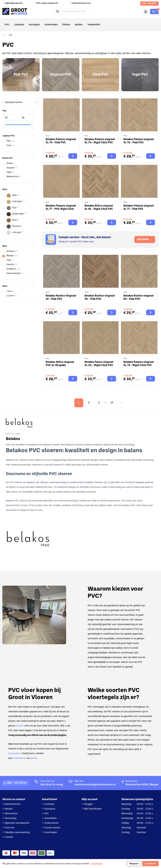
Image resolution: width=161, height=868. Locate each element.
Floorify (10, 260)
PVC (7, 23)
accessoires (14, 749)
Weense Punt (12, 173)
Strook (10, 159)
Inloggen (88, 800)
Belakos (10, 252)
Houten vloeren (52, 824)
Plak (8, 137)
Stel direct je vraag (52, 781)
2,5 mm (10, 292)
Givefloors (11, 265)
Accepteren (150, 864)
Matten (72, 23)
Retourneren (11, 810)
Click (9, 141)
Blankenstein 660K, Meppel (142, 781)
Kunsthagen (51, 828)
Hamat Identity (13, 269)
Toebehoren (88, 23)
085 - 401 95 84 (150, 4)
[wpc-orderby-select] (21, 98)
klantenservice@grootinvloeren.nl (95, 781)
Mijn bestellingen (93, 805)
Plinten (60, 23)
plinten (34, 754)
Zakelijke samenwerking (17, 828)
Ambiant (11, 247)
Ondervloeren (51, 819)
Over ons (9, 824)
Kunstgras (32, 23)
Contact (9, 833)
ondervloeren (20, 754)
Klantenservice (12, 800)
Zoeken (54, 11)
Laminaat (18, 23)
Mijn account (141, 11)
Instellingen (97, 864)
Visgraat (10, 164)
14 (112, 399)
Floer (9, 256)
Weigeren (133, 864)
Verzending (11, 814)
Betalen (9, 805)
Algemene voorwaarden (17, 819)
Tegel (9, 168)
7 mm (9, 287)
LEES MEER (145, 235)
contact (20, 722)
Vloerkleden (47, 23)
